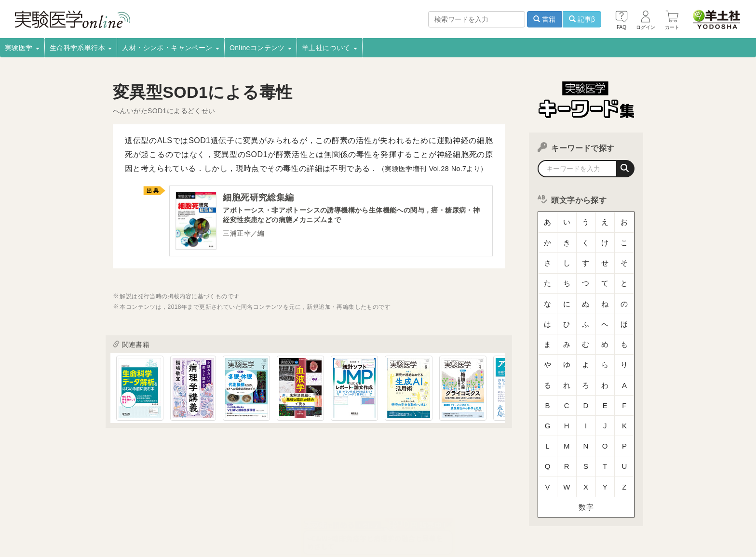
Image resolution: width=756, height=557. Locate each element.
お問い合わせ (221, 521)
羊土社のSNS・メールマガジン (606, 508)
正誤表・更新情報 (359, 508)
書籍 (544, 19)
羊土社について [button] (330, 48)
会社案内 (105, 508)
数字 (586, 436)
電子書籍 (229, 508)
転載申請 (409, 508)
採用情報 (142, 508)
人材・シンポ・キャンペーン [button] (171, 48)
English (263, 521)
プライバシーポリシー (465, 508)
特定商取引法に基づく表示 (128, 521)
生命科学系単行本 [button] (81, 48)
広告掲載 (310, 508)
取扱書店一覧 (185, 508)
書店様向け (270, 508)
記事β (582, 19)
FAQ (184, 521)
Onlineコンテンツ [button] (261, 48)
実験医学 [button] (22, 48)
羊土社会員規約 (529, 508)
